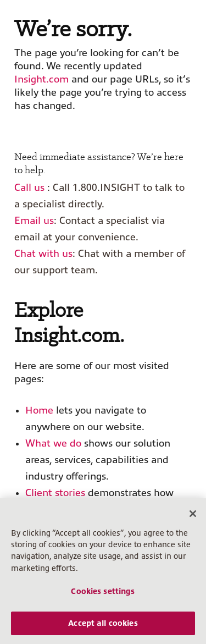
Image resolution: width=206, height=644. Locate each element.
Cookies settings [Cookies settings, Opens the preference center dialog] (103, 591)
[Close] (193, 514)
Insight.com (41, 79)
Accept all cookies (103, 623)
